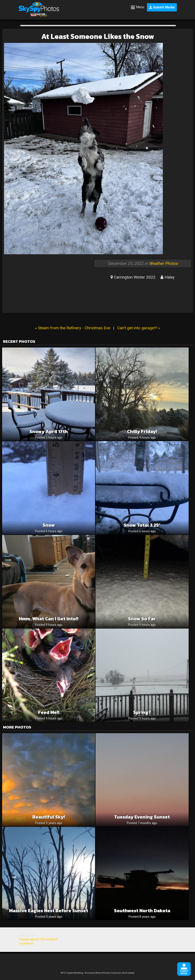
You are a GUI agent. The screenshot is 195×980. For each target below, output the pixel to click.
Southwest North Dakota (142, 911)
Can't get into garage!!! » (139, 328)
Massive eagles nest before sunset (49, 911)
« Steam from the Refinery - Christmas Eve (73, 328)
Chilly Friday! (142, 431)
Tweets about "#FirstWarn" (38, 939)
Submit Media (162, 7)
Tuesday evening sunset (142, 817)
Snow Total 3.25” (142, 525)
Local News (26, 943)
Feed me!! (49, 712)
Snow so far (142, 619)
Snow (49, 525)
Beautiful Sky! (49, 817)
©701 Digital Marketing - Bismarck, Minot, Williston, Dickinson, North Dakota (98, 973)
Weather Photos (163, 263)
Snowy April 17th (49, 431)
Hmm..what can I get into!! (49, 619)
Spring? (142, 712)
